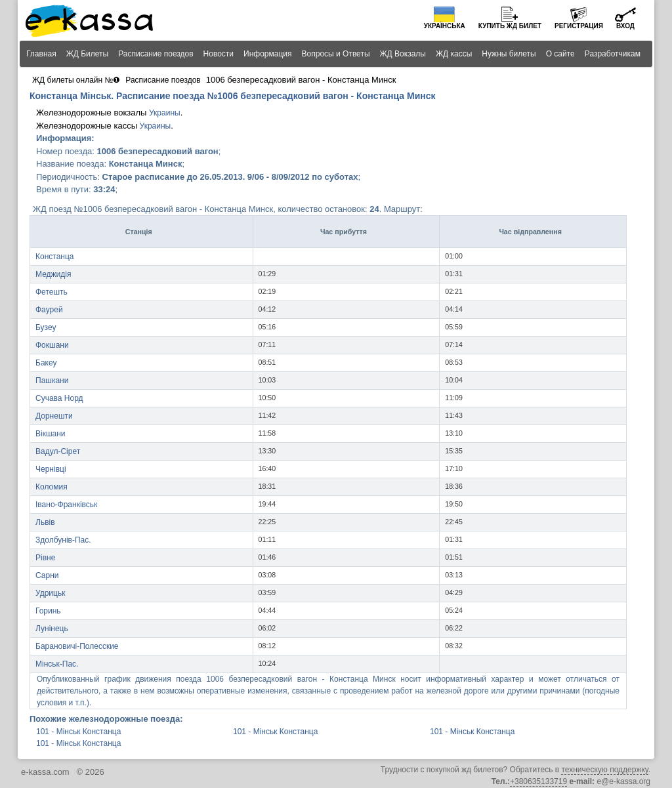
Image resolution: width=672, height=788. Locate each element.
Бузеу (46, 327)
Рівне (45, 558)
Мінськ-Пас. (57, 664)
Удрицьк (50, 593)
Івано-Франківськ (66, 505)
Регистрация (579, 26)
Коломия (52, 487)
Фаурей (49, 310)
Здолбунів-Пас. (63, 540)
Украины (165, 113)
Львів (45, 522)
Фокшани (52, 345)
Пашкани (52, 381)
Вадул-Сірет (58, 451)
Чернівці (51, 469)
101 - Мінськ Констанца (78, 732)
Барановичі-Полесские (77, 646)
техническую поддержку (604, 770)
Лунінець (52, 629)
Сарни (47, 575)
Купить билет (510, 26)
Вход (625, 26)
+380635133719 (538, 781)
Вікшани (51, 434)
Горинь (48, 611)
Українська (445, 26)
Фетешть (52, 292)
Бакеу (46, 363)
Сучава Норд (59, 398)
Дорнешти (54, 416)
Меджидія (53, 274)
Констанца (55, 257)
